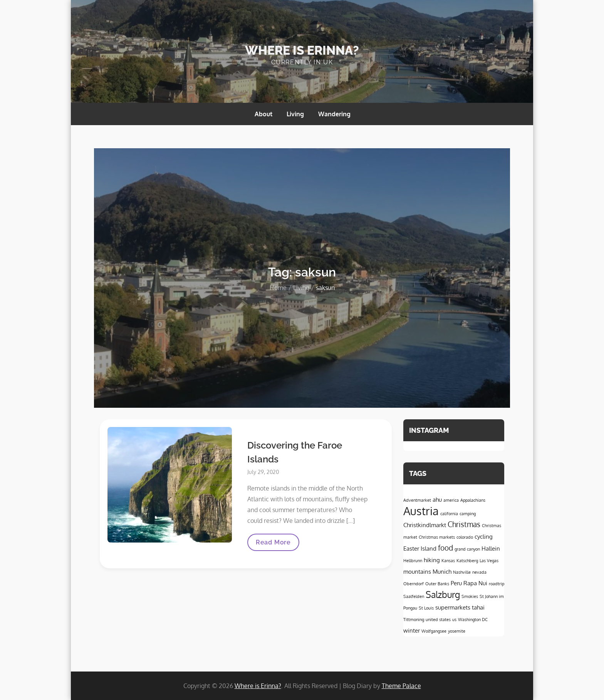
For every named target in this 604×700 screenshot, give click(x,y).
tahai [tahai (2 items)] (478, 607)
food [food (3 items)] (445, 548)
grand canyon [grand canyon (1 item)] (467, 549)
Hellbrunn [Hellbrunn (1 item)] (413, 561)
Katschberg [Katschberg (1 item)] (467, 561)
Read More (275, 545)
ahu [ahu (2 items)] (437, 499)
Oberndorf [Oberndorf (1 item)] (414, 584)
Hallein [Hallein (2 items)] (491, 548)
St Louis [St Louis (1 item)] (426, 608)
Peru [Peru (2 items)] (456, 583)
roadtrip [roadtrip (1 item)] (497, 584)
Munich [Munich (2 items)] (442, 571)
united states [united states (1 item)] (438, 620)
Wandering (334, 114)
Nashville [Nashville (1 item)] (462, 572)
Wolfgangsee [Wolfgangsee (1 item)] (434, 631)
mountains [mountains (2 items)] (417, 571)
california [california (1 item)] (449, 514)
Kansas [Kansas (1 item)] (448, 561)
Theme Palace (401, 686)
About (263, 114)
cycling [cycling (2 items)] (484, 536)
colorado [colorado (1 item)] (465, 537)
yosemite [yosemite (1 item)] (457, 631)
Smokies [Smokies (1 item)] (470, 596)
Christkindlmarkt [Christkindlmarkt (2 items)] (425, 525)
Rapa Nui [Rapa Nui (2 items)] (475, 583)
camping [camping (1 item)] (468, 514)
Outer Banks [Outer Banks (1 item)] (437, 584)
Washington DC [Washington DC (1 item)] (473, 620)
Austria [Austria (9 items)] (421, 511)
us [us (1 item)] (454, 620)
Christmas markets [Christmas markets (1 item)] (437, 537)
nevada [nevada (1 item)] (479, 572)
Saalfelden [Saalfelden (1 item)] (414, 596)
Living (295, 114)
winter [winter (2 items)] (412, 630)
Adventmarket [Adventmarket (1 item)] (417, 500)
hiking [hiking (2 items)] (432, 560)
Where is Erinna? (302, 50)
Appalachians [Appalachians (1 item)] (473, 500)
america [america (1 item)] (451, 500)
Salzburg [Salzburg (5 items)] (443, 594)
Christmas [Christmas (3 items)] (464, 524)
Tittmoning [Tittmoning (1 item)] (414, 620)
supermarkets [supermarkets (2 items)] (453, 607)
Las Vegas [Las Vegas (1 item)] (489, 561)
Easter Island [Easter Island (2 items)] (420, 548)
